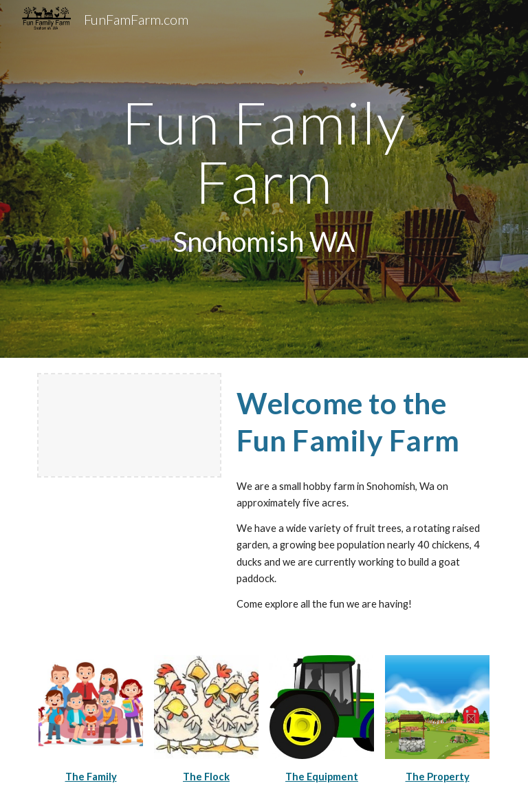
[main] (264, 179)
